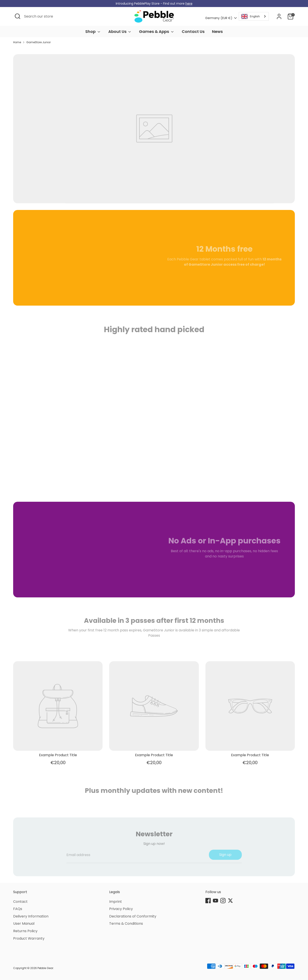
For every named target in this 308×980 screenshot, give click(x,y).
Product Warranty (29, 938)
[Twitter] (230, 901)
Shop (93, 31)
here (189, 4)
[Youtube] (215, 901)
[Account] (279, 16)
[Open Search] (18, 16)
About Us (120, 31)
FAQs (18, 909)
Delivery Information (31, 916)
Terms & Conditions (126, 924)
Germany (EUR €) (219, 18)
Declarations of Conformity (133, 916)
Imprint (116, 902)
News (217, 31)
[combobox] (254, 16)
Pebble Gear (45, 968)
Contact (20, 902)
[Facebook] (208, 901)
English (250, 16)
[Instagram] (223, 901)
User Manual (24, 924)
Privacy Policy (121, 909)
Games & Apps (157, 31)
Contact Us (193, 31)
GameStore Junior (38, 42)
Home (17, 42)
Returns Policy (25, 931)
